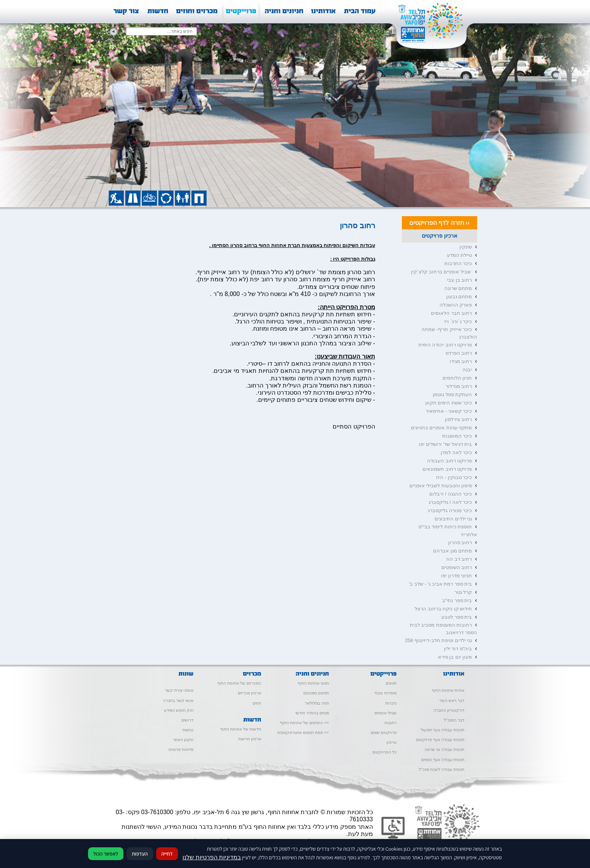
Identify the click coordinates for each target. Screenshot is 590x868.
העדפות (140, 854)
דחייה (167, 854)
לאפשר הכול (106, 854)
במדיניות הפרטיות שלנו (212, 857)
